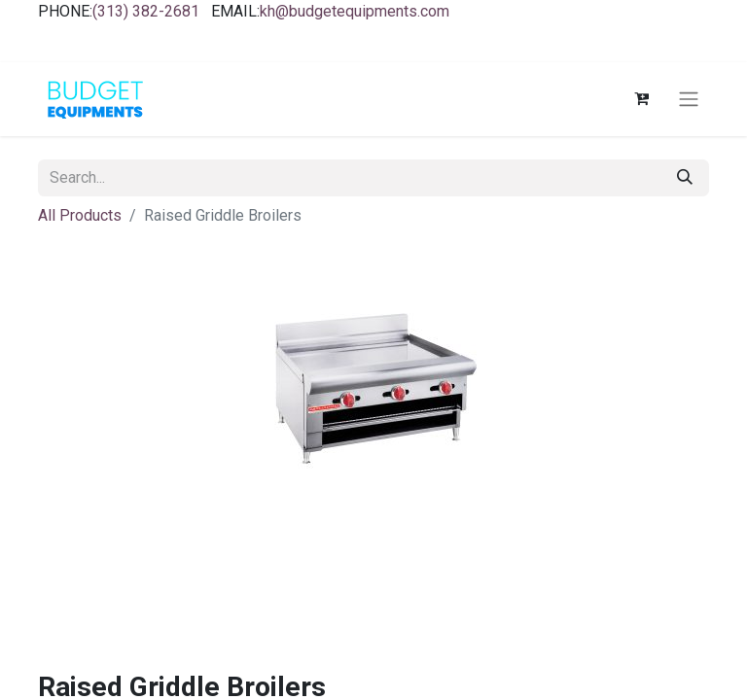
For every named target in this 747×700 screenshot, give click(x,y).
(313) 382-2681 (146, 11)
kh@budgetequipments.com (355, 11)
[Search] (685, 178)
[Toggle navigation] (689, 100)
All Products (80, 215)
